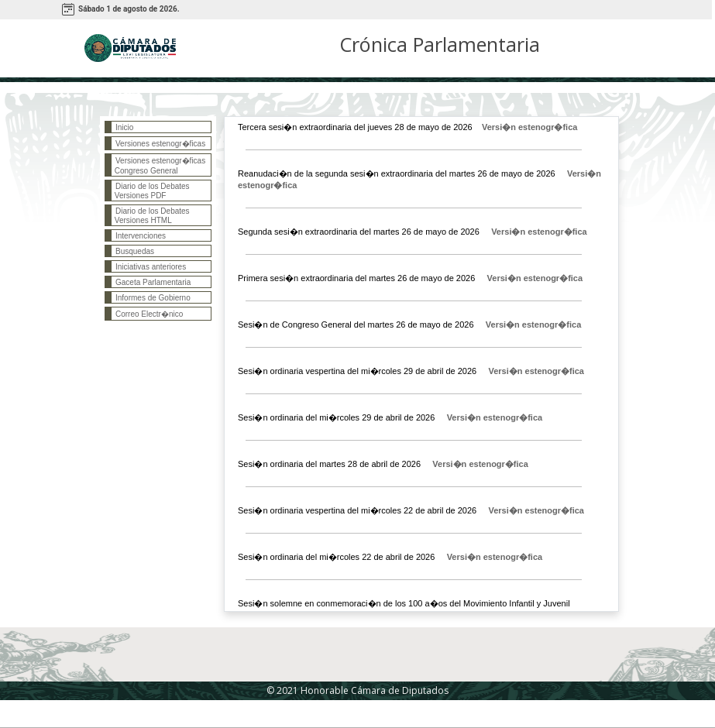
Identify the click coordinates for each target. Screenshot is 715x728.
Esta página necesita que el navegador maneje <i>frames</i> (158, 310)
